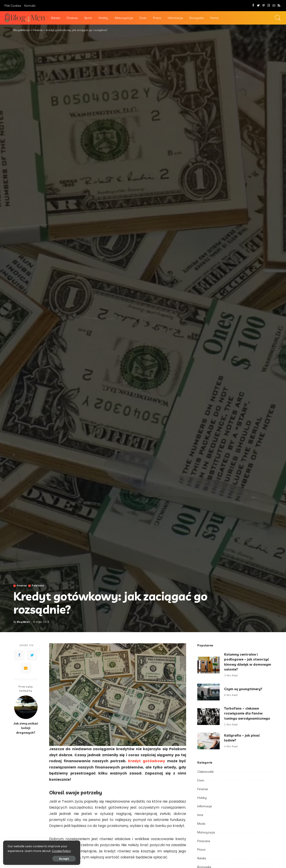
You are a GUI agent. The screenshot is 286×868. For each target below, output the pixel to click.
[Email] (26, 668)
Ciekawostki (205, 772)
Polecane (38, 586)
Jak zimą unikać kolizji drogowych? (26, 728)
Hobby (202, 798)
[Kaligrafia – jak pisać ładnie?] (208, 741)
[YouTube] (274, 6)
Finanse (22, 586)
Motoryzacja (206, 832)
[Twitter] (258, 6)
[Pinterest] (264, 6)
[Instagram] (269, 6)
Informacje (205, 806)
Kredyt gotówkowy (146, 761)
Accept (54, 858)
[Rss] (279, 6)
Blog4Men (23, 622)
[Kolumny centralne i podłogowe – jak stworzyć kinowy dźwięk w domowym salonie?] (208, 665)
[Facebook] (253, 6)
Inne (200, 815)
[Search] (278, 18)
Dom (201, 780)
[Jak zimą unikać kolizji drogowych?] (26, 707)
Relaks (202, 858)
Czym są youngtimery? (244, 689)
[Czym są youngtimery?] (208, 692)
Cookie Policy (17, 851)
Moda (201, 824)
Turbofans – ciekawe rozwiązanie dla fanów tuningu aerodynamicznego (248, 713)
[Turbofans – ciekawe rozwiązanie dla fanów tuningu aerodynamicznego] (208, 717)
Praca (201, 849)
